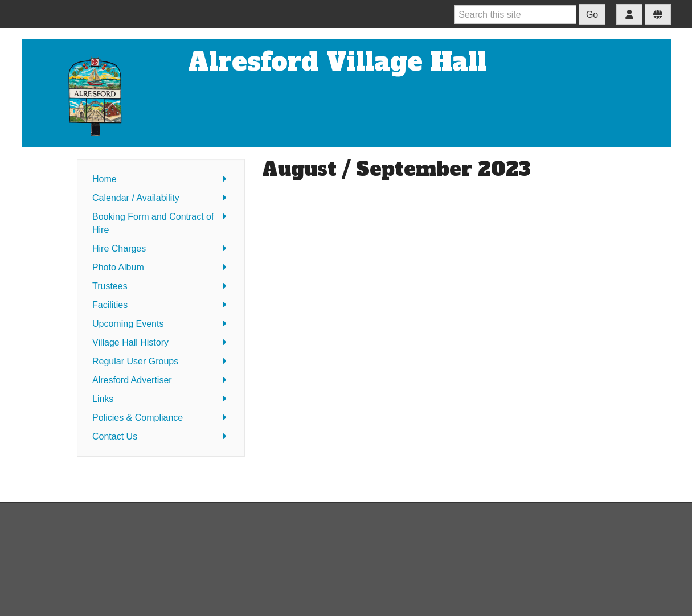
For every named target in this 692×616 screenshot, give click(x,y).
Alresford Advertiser (161, 380)
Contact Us (161, 436)
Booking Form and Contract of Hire (161, 222)
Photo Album (161, 267)
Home (161, 179)
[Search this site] (515, 15)
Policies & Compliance (161, 418)
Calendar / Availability (161, 198)
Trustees (161, 286)
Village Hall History (161, 342)
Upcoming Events (161, 324)
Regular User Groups (161, 361)
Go (592, 15)
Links (161, 399)
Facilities (161, 305)
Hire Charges (161, 249)
